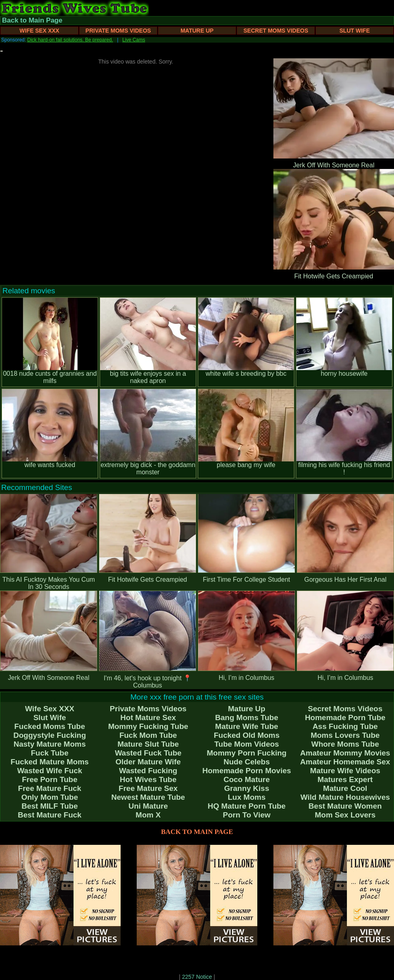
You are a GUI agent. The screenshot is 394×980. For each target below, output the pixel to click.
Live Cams (134, 40)
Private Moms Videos (118, 31)
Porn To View (247, 815)
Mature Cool (345, 788)
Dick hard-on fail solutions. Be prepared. (70, 40)
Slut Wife (354, 31)
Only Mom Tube (50, 797)
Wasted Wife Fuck (50, 771)
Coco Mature (247, 779)
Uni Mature (148, 806)
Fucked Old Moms (247, 735)
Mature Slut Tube (148, 744)
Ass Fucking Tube (345, 726)
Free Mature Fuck (50, 788)
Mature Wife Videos (345, 771)
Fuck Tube (50, 753)
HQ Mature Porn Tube (247, 806)
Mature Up (197, 31)
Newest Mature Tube (148, 797)
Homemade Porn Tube (345, 717)
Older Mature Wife (148, 762)
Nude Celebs (247, 762)
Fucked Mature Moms (49, 762)
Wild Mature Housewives (345, 797)
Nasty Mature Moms (50, 744)
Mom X (148, 815)
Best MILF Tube (49, 806)
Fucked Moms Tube (50, 726)
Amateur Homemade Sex (345, 762)
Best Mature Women (345, 806)
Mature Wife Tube (247, 726)
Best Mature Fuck (49, 815)
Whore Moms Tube (345, 744)
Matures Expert (345, 779)
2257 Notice (197, 977)
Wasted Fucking (148, 771)
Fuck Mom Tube (148, 735)
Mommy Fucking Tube (148, 726)
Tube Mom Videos (247, 744)
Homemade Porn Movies (247, 771)
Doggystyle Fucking (50, 735)
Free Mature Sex (148, 788)
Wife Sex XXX (40, 31)
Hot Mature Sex (148, 717)
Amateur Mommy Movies (345, 753)
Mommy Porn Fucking (246, 753)
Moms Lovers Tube (345, 735)
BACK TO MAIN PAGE (197, 832)
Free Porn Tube (50, 779)
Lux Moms (247, 797)
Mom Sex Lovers (345, 815)
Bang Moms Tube (247, 717)
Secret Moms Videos (276, 31)
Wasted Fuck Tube (148, 753)
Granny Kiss (247, 788)
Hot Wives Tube (148, 779)
